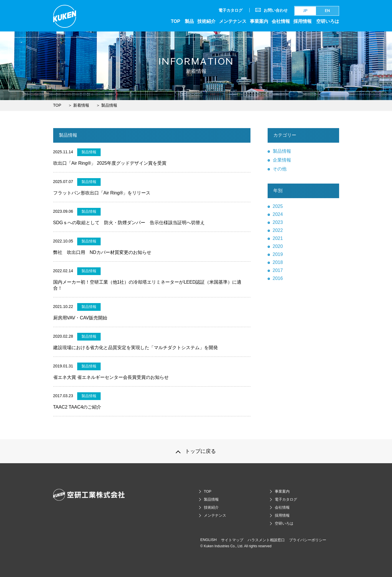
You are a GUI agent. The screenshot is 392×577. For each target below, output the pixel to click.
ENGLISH (209, 540)
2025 (278, 206)
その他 (280, 169)
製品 (189, 21)
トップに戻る (200, 451)
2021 (278, 238)
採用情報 (303, 21)
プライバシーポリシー (308, 540)
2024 (278, 214)
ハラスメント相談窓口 (266, 540)
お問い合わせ (271, 10)
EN (327, 11)
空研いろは (328, 21)
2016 (278, 278)
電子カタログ (230, 10)
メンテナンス (233, 21)
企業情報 (282, 160)
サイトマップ (232, 540)
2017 (278, 270)
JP (305, 11)
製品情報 (282, 151)
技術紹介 (206, 21)
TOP (175, 21)
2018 (278, 262)
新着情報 (81, 105)
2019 (278, 254)
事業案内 (259, 21)
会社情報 (281, 21)
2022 (278, 230)
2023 (278, 222)
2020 (278, 246)
